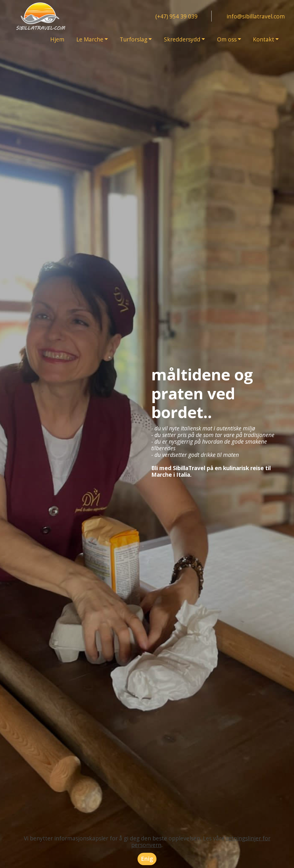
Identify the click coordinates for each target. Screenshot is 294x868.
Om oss (227, 39)
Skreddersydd (182, 39)
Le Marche (90, 39)
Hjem (57, 39)
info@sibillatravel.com (256, 16)
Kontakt (264, 39)
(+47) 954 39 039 (176, 16)
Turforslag (134, 39)
